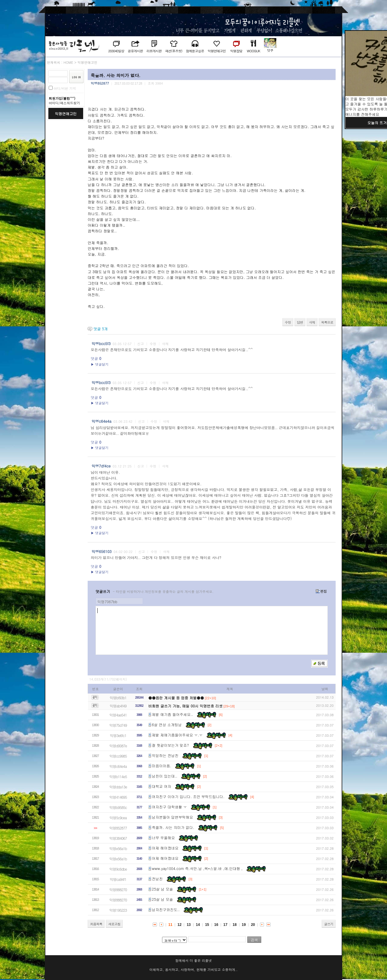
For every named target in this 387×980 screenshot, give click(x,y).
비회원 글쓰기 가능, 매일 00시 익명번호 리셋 (186, 706)
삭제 (312, 322)
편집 (321, 591)
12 (179, 925)
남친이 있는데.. (164, 776)
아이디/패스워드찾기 (64, 103)
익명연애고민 (217, 51)
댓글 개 (101, 329)
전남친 (157, 879)
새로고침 (114, 924)
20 (253, 925)
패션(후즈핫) (174, 51)
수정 (288, 322)
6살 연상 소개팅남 (167, 725)
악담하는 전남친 (165, 756)
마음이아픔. (161, 766)
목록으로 (327, 322)
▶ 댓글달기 (100, 364)
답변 (300, 322)
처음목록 (96, 924)
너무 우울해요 (163, 838)
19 (244, 925)
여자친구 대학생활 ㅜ (169, 807)
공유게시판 (135, 51)
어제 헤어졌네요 (165, 848)
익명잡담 (236, 51)
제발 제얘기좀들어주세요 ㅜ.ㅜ (177, 735)
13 (189, 925)
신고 (141, 344)
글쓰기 (329, 924)
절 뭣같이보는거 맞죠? (170, 745)
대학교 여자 (161, 786)
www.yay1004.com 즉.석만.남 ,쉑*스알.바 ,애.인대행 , (197, 869)
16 (216, 925)
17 (225, 925)
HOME (68, 62)
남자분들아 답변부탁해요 (172, 817)
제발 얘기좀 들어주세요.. (172, 715)
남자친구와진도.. (166, 910)
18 (234, 925)
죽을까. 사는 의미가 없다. (173, 828)
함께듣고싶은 (195, 51)
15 (207, 925)
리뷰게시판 (154, 51)
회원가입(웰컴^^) (62, 98)
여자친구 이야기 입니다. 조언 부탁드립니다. (188, 797)
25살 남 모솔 (162, 889)
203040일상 (116, 51)
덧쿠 (270, 50)
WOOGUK (253, 51)
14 (198, 925)
